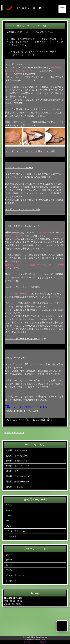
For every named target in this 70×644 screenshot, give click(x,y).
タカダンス (11, 536)
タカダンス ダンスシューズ (19, 168)
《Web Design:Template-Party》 (35, 639)
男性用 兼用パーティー (18, 482)
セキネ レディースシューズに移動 (22, 287)
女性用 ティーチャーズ (18, 466)
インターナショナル (15, 531)
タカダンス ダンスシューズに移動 (22, 209)
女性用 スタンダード (17, 450)
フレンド (10, 526)
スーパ (9, 516)
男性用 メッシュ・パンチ (19, 487)
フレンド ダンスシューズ (18, 64)
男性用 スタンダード (17, 471)
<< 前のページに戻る (14, 433)
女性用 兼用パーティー (18, 461)
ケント (9, 505)
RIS (8, 521)
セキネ (9, 510)
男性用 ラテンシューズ (18, 476)
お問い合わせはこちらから (22, 411)
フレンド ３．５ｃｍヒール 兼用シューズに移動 (30, 151)
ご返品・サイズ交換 (53, 364)
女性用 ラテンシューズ (18, 456)
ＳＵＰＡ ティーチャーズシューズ (22, 339)
